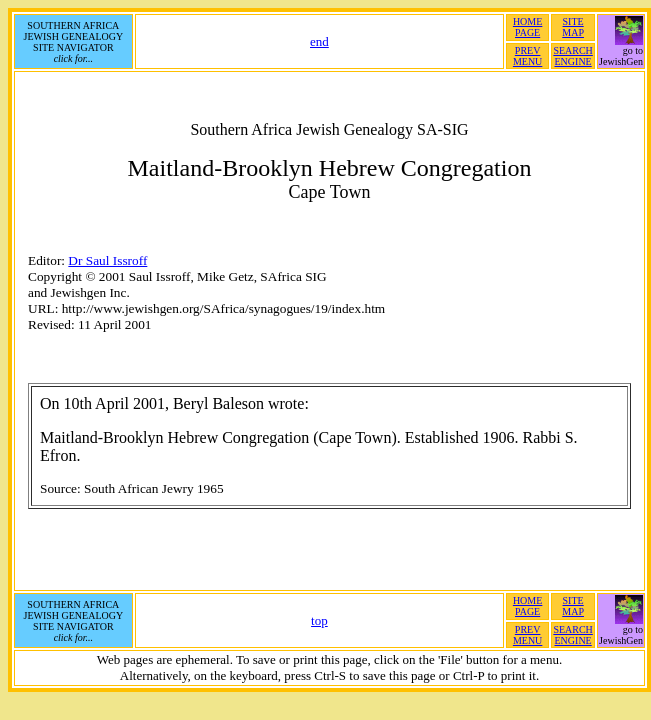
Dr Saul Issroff (107, 260)
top (319, 620)
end (319, 41)
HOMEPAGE (527, 27)
